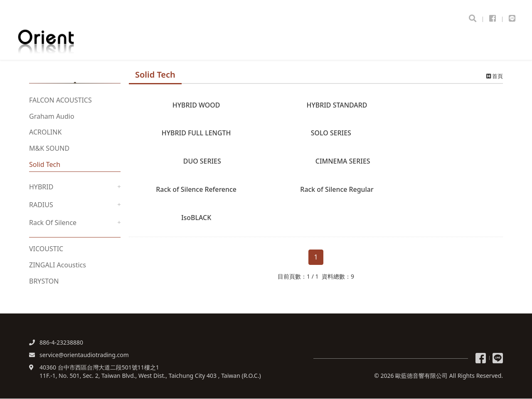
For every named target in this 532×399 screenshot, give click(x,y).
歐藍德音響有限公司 (69, 40)
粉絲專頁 (481, 359)
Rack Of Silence (53, 223)
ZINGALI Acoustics (58, 266)
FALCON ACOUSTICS (60, 100)
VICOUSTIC (46, 250)
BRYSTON (44, 282)
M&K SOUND (49, 149)
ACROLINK (45, 133)
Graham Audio (52, 117)
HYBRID (41, 187)
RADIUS (41, 205)
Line (498, 359)
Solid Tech (45, 165)
